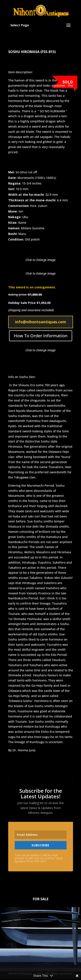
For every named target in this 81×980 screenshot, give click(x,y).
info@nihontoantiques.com (41, 322)
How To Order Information (41, 336)
